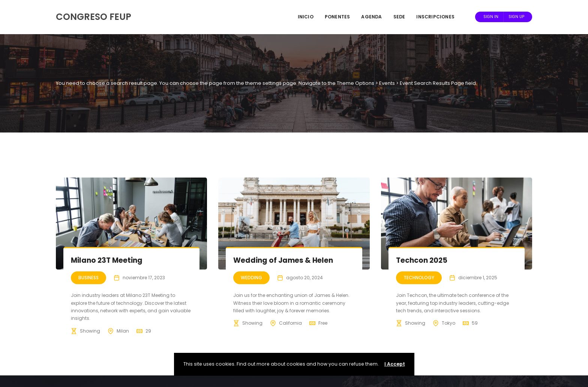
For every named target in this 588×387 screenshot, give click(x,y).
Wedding (251, 278)
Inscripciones (435, 17)
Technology (419, 278)
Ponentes (337, 17)
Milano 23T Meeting (107, 260)
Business (88, 278)
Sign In (491, 17)
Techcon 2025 (422, 260)
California (290, 323)
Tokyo (448, 323)
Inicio (306, 17)
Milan (123, 331)
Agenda (371, 17)
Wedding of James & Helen (283, 260)
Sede (399, 17)
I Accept (395, 364)
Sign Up (516, 17)
